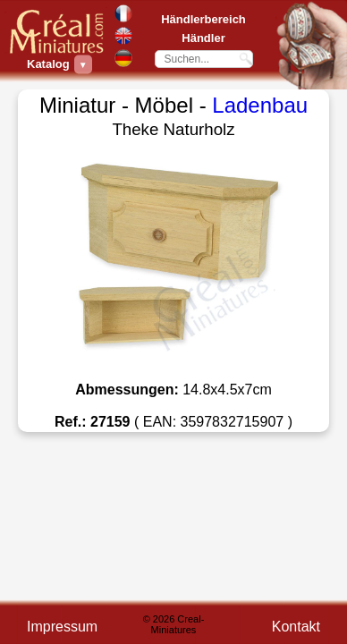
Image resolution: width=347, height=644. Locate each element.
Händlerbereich (203, 19)
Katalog (51, 64)
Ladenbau (260, 105)
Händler (203, 38)
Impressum (62, 627)
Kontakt (296, 627)
